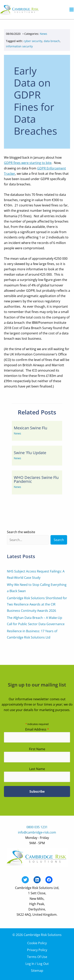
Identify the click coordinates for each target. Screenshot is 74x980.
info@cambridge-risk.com (37, 832)
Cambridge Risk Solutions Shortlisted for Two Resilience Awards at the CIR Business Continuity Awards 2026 (37, 604)
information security (19, 46)
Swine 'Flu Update (30, 453)
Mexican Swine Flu (30, 428)
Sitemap (37, 971)
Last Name (37, 769)
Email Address (37, 729)
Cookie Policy (37, 943)
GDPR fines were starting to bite (28, 163)
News (44, 34)
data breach (52, 41)
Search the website (21, 532)
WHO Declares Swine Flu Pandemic (36, 479)
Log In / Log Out (37, 964)
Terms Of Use (37, 957)
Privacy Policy (37, 950)
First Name (37, 749)
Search (59, 540)
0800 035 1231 (37, 827)
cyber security (33, 41)
